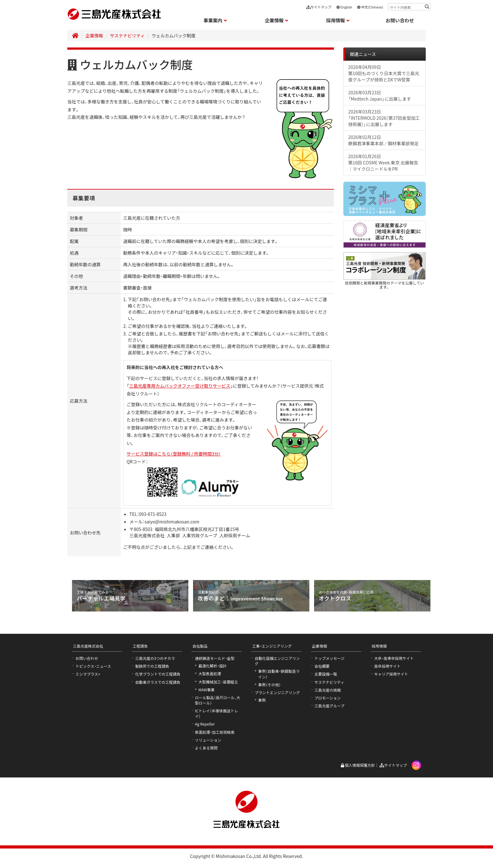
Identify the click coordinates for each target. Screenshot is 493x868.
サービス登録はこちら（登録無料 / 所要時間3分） (174, 454)
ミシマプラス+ (88, 674)
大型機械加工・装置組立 (218, 682)
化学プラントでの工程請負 (158, 674)
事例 (262, 700)
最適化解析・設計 (213, 666)
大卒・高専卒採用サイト (394, 658)
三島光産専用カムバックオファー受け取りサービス (180, 386)
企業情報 (94, 36)
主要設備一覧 (326, 674)
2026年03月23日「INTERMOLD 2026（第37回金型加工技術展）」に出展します (384, 118)
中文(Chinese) (370, 7)
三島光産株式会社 (88, 646)
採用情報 (379, 646)
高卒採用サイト (387, 666)
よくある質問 (206, 748)
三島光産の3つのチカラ (155, 658)
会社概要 (322, 666)
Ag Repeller (205, 724)
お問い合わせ (400, 20)
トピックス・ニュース (93, 666)
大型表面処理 (210, 674)
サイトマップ (319, 7)
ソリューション (208, 740)
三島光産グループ (329, 706)
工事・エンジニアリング (272, 646)
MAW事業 (207, 690)
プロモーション (328, 698)
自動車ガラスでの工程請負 (158, 682)
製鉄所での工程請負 (152, 666)
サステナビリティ (127, 36)
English (344, 7)
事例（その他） (269, 685)
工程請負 (140, 646)
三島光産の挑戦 (328, 690)
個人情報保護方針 (358, 765)
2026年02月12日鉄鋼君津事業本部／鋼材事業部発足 (384, 140)
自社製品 (200, 646)
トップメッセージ (330, 658)
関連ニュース (363, 54)
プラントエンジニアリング (277, 692)
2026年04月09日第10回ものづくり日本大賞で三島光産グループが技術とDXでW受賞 (384, 73)
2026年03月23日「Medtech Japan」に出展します (380, 96)
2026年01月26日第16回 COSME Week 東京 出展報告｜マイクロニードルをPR (383, 163)
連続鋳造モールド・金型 (215, 658)
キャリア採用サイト (391, 674)
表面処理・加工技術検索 (215, 732)
